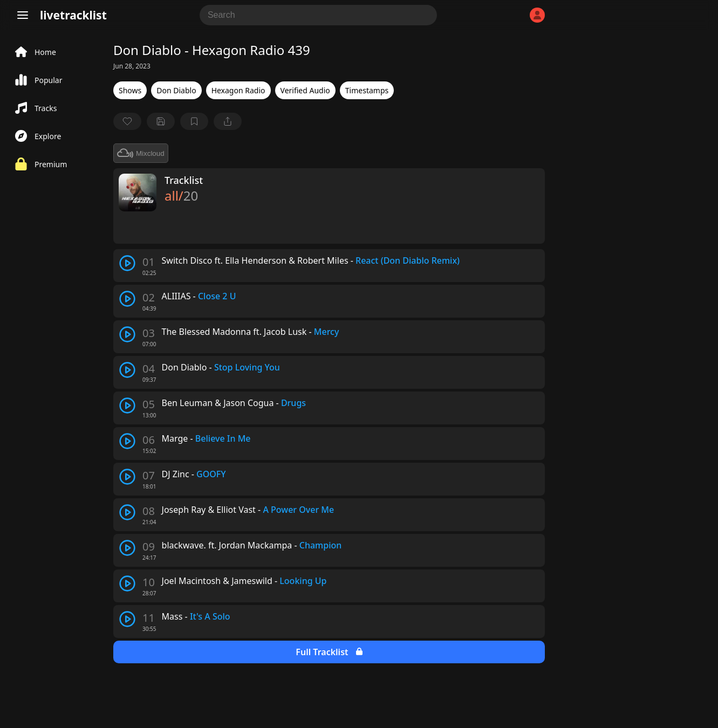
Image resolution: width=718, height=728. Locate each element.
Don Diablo (176, 90)
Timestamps (367, 90)
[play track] (127, 263)
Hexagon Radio (238, 90)
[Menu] (23, 15)
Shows (130, 90)
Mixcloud (141, 153)
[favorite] (127, 121)
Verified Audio (305, 90)
